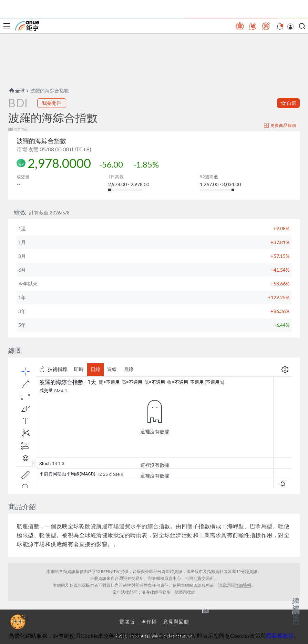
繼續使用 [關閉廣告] (296, 611)
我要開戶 (52, 103)
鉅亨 (27, 26)
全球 (17, 90)
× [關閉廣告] (206, 610)
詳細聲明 (243, 585)
